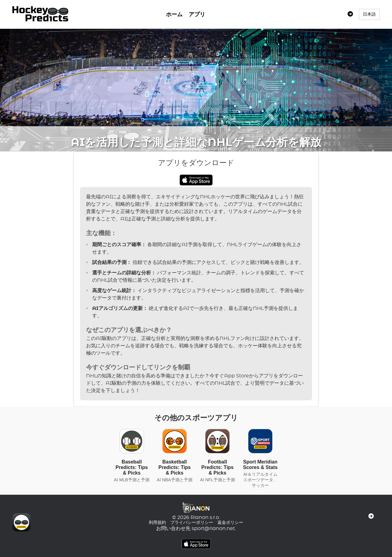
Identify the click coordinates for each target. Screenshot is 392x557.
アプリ (197, 15)
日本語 (369, 14)
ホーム (174, 15)
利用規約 (157, 523)
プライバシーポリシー (192, 523)
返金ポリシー (230, 523)
